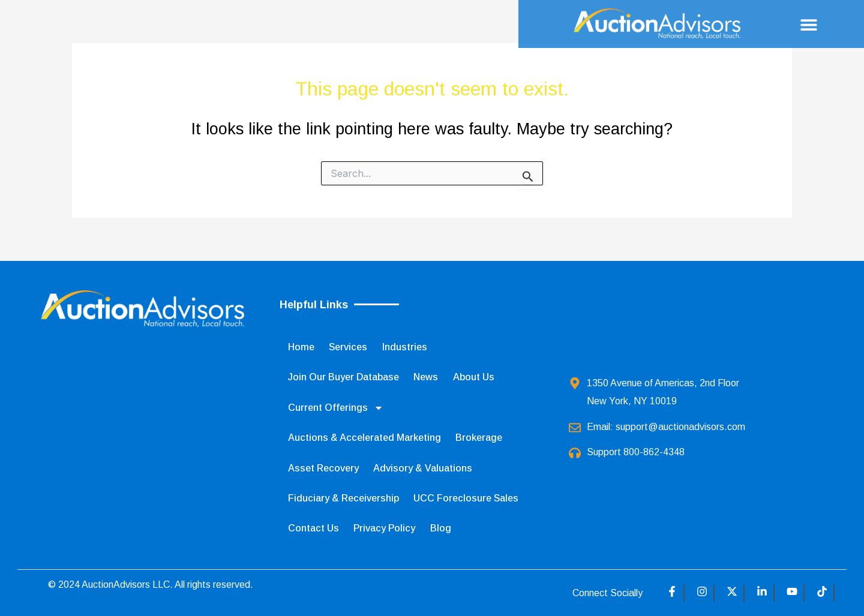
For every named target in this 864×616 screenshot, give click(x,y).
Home (301, 347)
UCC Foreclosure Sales (466, 498)
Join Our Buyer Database (343, 377)
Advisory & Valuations (423, 468)
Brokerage (479, 438)
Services (348, 347)
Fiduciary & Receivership (343, 498)
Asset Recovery (323, 468)
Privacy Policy (384, 528)
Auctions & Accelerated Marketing (364, 438)
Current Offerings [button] (336, 408)
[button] (809, 24)
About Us (474, 377)
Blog (441, 528)
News (426, 377)
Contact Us (313, 528)
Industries (405, 347)
